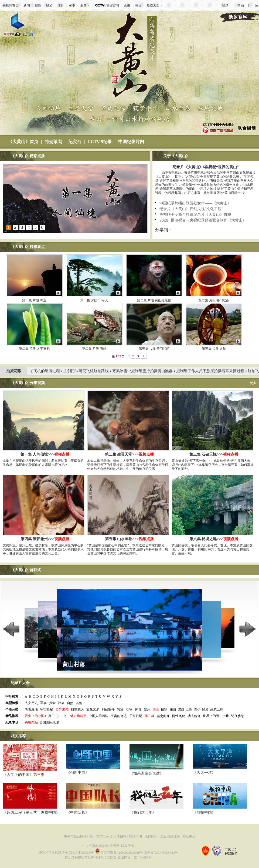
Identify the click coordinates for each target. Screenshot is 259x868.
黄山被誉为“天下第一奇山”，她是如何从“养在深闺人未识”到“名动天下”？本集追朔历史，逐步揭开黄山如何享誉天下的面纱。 (213, 465)
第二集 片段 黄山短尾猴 (154, 300)
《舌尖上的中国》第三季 (24, 775)
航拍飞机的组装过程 (45, 371)
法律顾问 (151, 836)
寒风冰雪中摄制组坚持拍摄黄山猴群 (145, 371)
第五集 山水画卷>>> (129, 539)
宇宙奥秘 (47, 709)
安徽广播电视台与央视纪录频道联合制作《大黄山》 (203, 220)
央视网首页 (11, 5)
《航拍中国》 (204, 813)
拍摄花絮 (14, 371)
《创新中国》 (78, 773)
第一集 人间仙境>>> (45, 454)
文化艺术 (93, 709)
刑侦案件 (108, 709)
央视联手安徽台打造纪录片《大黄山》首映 (195, 215)
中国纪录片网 (131, 142)
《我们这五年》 (143, 813)
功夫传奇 (194, 716)
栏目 (138, 5)
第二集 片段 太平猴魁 (34, 349)
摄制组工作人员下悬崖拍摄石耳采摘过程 (213, 371)
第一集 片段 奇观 (34, 300)
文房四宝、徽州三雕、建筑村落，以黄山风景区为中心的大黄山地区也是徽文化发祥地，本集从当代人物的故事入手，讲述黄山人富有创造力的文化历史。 (43, 549)
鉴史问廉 (163, 716)
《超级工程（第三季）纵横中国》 (31, 813)
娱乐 (147, 709)
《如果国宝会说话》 (146, 773)
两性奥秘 (179, 716)
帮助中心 (189, 836)
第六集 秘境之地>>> (214, 539)
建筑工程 (217, 709)
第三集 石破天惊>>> (214, 454)
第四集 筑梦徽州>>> (45, 539)
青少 (197, 709)
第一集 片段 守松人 (94, 300)
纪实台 (75, 142)
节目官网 (113, 5)
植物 (164, 709)
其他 (79, 703)
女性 (189, 709)
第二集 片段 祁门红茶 (214, 300)
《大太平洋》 (204, 773)
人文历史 (31, 703)
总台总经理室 (170, 836)
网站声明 (135, 836)
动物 (129, 709)
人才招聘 (120, 836)
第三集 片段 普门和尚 (154, 349)
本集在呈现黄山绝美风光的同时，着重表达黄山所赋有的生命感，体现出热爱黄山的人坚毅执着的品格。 (43, 463)
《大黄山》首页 (23, 142)
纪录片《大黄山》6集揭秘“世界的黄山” (206, 167)
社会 (61, 703)
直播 (127, 5)
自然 (70, 703)
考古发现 (31, 709)
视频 (38, 5)
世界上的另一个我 (216, 716)
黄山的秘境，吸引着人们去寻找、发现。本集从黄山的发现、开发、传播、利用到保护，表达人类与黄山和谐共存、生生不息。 (212, 549)
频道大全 (153, 5)
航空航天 (77, 709)
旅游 (173, 709)
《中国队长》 (78, 813)
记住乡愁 (238, 716)
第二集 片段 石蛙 (94, 349)
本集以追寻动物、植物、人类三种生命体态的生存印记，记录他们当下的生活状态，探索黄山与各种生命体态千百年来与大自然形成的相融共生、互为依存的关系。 (128, 465)
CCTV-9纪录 (100, 142)
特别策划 (53, 142)
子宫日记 (136, 716)
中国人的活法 (98, 716)
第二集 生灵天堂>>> (129, 454)
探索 (52, 703)
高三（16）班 (58, 716)
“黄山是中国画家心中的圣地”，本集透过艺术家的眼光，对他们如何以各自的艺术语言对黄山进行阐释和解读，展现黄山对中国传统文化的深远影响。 (128, 549)
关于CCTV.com (100, 836)
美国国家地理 (49, 722)
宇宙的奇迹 (119, 716)
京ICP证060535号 (81, 853)
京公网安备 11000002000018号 (119, 853)
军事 (72, 5)
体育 (61, 5)
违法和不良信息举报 (53, 853)
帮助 (241, 5)
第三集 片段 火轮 (214, 349)
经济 (49, 5)
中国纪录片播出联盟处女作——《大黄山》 (195, 203)
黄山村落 (74, 664)
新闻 (27, 5)
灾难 (120, 709)
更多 (83, 5)
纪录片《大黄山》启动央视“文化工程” (191, 209)
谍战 (181, 709)
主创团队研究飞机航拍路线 (88, 371)
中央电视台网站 (75, 836)
